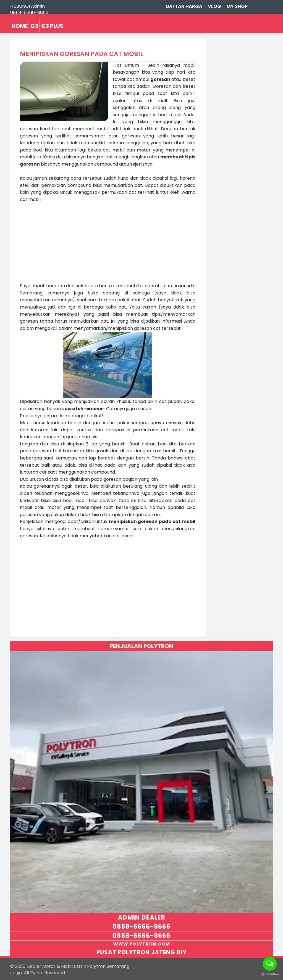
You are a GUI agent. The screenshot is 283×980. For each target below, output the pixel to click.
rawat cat (124, 79)
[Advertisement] (108, 242)
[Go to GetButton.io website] (270, 974)
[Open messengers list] (270, 964)
